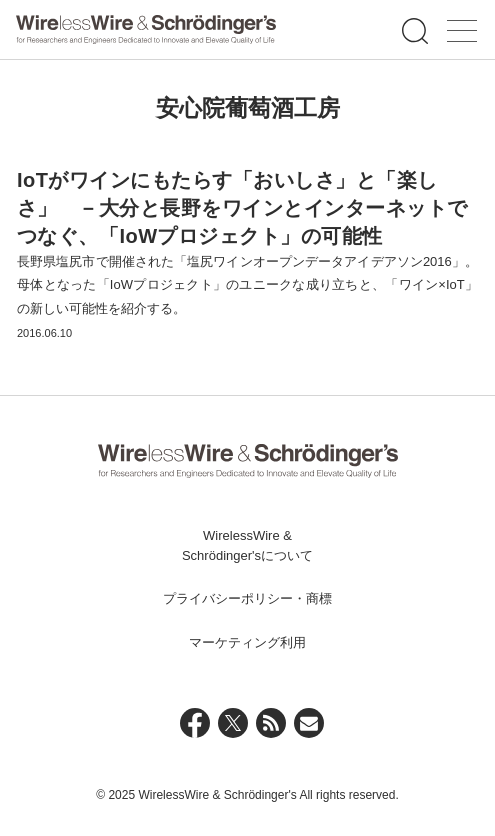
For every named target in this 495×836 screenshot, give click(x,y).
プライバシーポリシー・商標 (247, 598)
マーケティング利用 (247, 642)
